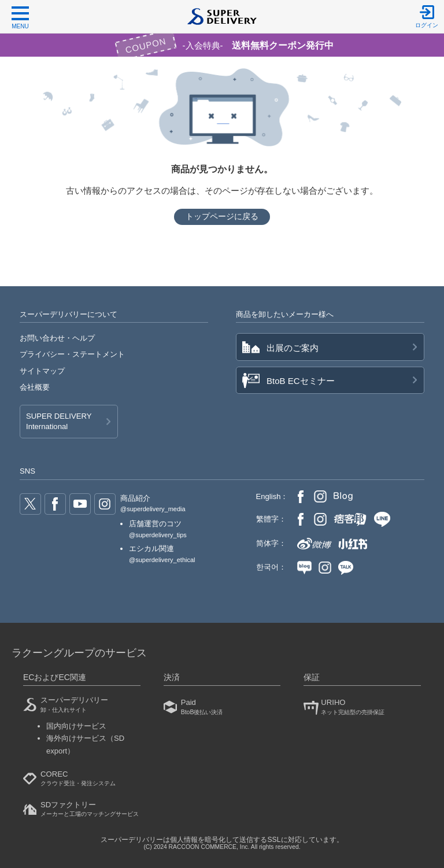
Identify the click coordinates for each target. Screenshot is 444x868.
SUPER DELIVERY (59, 422)
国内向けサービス (76, 726)
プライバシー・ (72, 354)
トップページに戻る (222, 216)
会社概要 (35, 387)
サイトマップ (42, 371)
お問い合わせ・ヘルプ (57, 338)
